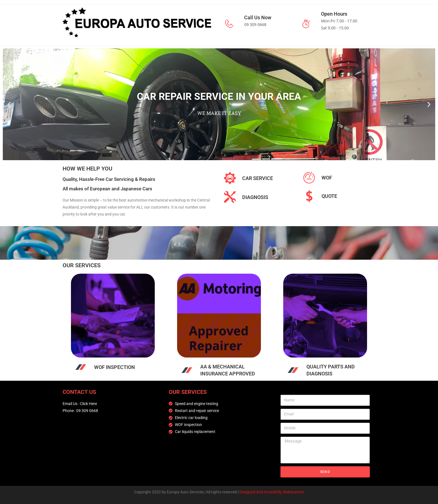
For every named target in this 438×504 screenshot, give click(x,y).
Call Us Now (258, 17)
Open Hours (334, 14)
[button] (9, 104)
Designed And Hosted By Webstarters (272, 492)
